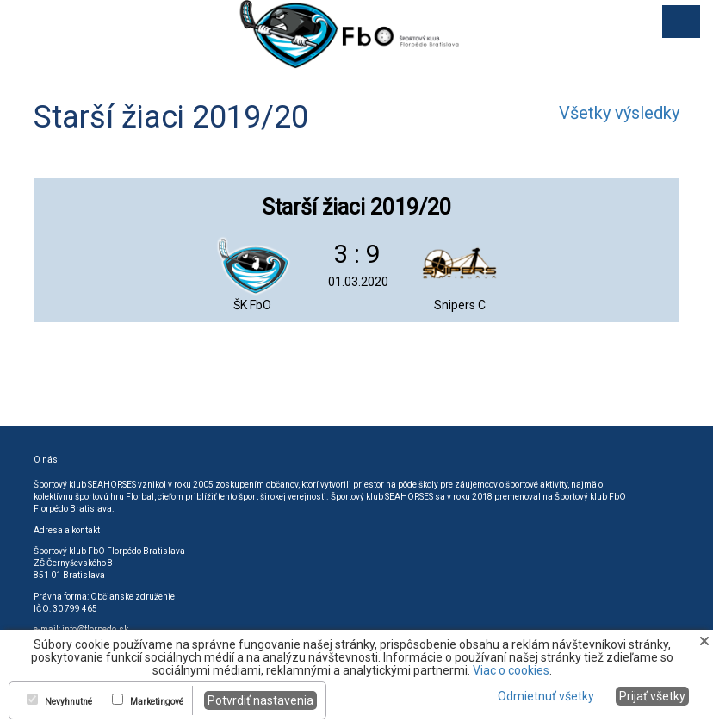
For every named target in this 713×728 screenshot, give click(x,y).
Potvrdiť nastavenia (260, 700)
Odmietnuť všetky (546, 696)
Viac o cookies (511, 670)
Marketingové (157, 702)
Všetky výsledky (619, 113)
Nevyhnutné (68, 702)
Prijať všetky (652, 696)
